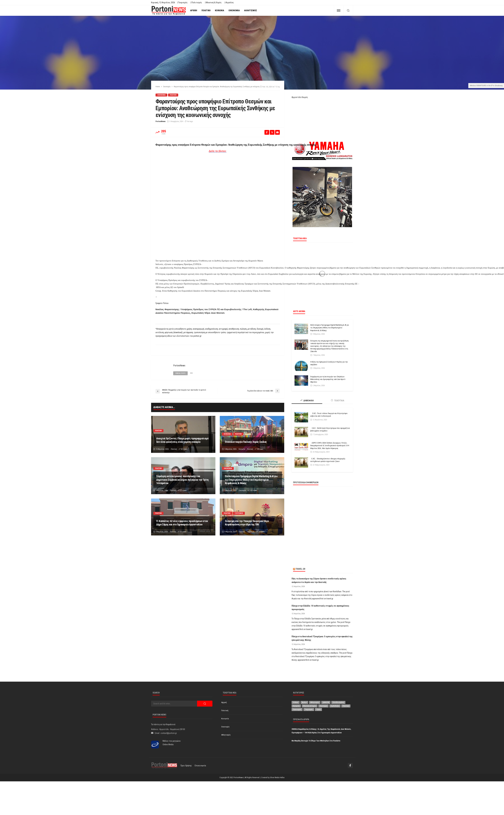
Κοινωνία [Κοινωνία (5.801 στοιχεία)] (296, 706)
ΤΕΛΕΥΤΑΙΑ (338, 400)
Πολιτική (206, 10)
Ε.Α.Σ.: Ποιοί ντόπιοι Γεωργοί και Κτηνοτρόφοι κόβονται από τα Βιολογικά (329, 415)
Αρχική (194, 10)
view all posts (180, 373)
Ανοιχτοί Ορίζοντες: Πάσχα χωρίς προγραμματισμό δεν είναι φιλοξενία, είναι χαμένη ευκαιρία (182, 440)
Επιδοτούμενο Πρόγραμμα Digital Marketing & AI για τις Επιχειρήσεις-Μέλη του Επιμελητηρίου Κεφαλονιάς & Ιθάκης (251, 480)
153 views (254, 490)
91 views (183, 532)
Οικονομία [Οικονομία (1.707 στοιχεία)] (323, 706)
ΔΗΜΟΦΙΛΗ (307, 400)
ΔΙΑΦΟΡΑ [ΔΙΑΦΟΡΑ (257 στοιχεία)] (326, 702)
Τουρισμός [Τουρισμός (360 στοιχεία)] (309, 710)
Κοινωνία (219, 10)
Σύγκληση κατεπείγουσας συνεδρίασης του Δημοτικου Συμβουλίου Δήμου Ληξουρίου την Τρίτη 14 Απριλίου (182, 480)
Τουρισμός (239, 513)
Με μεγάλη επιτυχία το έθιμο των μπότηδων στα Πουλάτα (316, 741)
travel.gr (300, 569)
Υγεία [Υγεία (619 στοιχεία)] (318, 710)
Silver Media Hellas (277, 777)
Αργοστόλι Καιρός (300, 97)
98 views (260, 449)
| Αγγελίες (229, 3)
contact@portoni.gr (169, 733)
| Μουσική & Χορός (213, 3)
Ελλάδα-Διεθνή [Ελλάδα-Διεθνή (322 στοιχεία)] (338, 702)
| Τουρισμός (182, 3)
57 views (183, 490)
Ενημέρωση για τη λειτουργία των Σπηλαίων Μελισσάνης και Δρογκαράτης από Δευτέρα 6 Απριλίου (328, 379)
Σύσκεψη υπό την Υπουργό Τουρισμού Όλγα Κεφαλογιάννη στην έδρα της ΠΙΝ (247, 523)
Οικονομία (234, 10)
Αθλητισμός (251, 10)
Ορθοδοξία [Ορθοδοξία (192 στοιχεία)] (335, 706)
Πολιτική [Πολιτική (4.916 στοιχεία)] (346, 706)
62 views (184, 449)
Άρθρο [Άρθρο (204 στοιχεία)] (304, 702)
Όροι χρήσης (186, 766)
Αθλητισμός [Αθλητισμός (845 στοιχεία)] (315, 702)
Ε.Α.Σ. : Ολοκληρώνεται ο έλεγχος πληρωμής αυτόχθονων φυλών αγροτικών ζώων (328, 460)
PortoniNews (161, 121)
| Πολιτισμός (196, 3)
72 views (262, 532)
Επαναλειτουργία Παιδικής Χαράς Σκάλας (246, 442)
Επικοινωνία (200, 766)
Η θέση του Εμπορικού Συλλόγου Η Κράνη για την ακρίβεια (329, 363)
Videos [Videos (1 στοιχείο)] (296, 702)
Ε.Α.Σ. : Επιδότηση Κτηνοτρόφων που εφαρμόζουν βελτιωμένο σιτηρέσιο (330, 429)
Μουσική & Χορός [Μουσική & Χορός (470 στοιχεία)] (310, 706)
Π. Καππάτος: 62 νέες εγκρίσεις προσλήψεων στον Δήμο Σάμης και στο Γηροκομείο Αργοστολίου (182, 523)
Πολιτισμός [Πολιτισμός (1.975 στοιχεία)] (297, 710)
